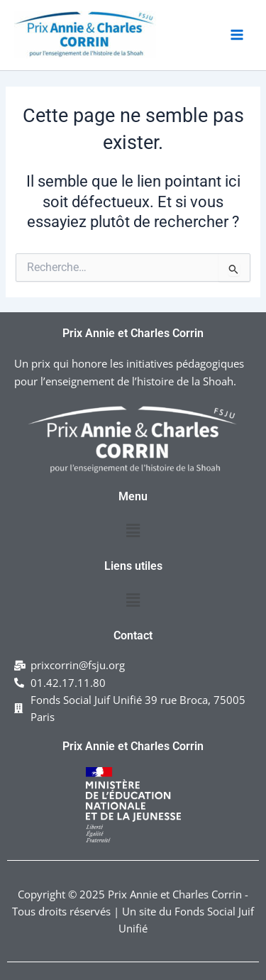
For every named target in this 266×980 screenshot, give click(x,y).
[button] (133, 531)
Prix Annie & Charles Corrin (24, 59)
